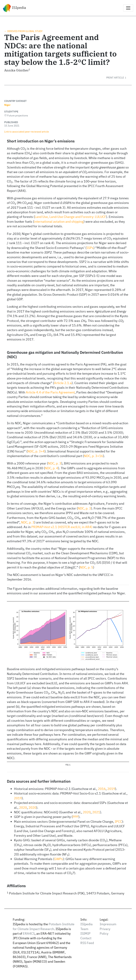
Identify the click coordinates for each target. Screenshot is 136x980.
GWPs (59, 859)
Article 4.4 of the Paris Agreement (50, 392)
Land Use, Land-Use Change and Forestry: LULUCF (70, 217)
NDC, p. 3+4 (36, 451)
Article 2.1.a (63, 383)
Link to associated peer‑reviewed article (27, 132)
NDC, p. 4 (51, 468)
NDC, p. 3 (55, 463)
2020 (23, 808)
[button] (119, 78)
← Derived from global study (23, 31)
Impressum (108, 924)
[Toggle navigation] (128, 8)
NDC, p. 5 (87, 567)
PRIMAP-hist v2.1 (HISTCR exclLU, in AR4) (62, 527)
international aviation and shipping (59, 222)
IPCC (118, 822)
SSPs (90, 248)
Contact (86, 938)
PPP (76, 817)
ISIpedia (14, 8)
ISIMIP (85, 933)
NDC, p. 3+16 (93, 456)
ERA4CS (29, 933)
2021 (96, 812)
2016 (102, 789)
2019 (111, 789)
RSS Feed (87, 943)
